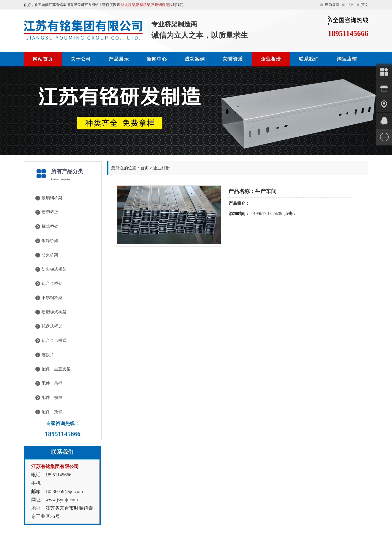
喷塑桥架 (50, 212)
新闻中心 (157, 59)
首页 (145, 168)
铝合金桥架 (52, 283)
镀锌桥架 (50, 241)
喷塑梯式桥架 (54, 312)
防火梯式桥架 (54, 269)
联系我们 (309, 59)
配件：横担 (52, 398)
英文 (365, 5)
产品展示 (119, 59)
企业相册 (271, 59)
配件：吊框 (52, 383)
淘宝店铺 (347, 59)
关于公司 (81, 59)
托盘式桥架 (52, 326)
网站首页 (43, 59)
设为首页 (332, 5)
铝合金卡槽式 (54, 341)
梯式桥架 (50, 226)
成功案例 (195, 59)
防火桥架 (50, 255)
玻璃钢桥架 (52, 198)
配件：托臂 (52, 412)
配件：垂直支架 (56, 369)
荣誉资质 (233, 59)
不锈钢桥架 (52, 298)
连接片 (48, 355)
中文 (350, 5)
